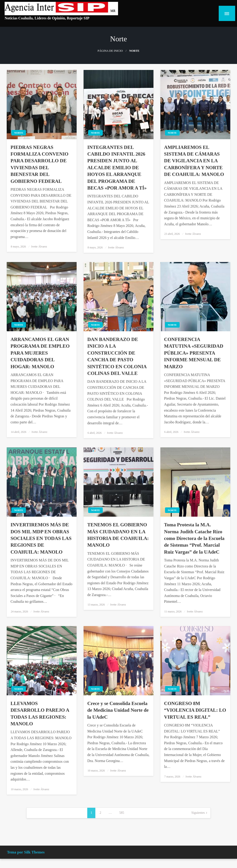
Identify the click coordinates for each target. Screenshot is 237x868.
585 (122, 813)
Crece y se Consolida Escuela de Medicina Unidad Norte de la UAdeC (118, 710)
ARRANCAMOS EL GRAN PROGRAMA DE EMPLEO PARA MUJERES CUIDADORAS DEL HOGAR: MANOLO (40, 353)
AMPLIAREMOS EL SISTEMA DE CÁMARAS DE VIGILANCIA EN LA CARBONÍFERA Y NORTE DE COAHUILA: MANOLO (194, 161)
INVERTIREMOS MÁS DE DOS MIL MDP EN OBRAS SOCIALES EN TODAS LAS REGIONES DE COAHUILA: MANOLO (41, 538)
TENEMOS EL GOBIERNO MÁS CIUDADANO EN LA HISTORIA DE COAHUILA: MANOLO (118, 535)
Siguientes (198, 813)
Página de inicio (110, 51)
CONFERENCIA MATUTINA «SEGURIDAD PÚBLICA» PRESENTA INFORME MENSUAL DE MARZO (194, 353)
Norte (19, 133)
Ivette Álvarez (39, 247)
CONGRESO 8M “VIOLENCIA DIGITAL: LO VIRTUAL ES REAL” (195, 710)
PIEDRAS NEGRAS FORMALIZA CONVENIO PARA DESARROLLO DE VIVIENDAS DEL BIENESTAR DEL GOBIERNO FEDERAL (39, 164)
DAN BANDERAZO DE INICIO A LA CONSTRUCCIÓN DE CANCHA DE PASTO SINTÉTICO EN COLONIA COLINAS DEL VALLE (117, 356)
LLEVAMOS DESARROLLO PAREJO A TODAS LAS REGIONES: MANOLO (40, 714)
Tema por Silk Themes (26, 852)
